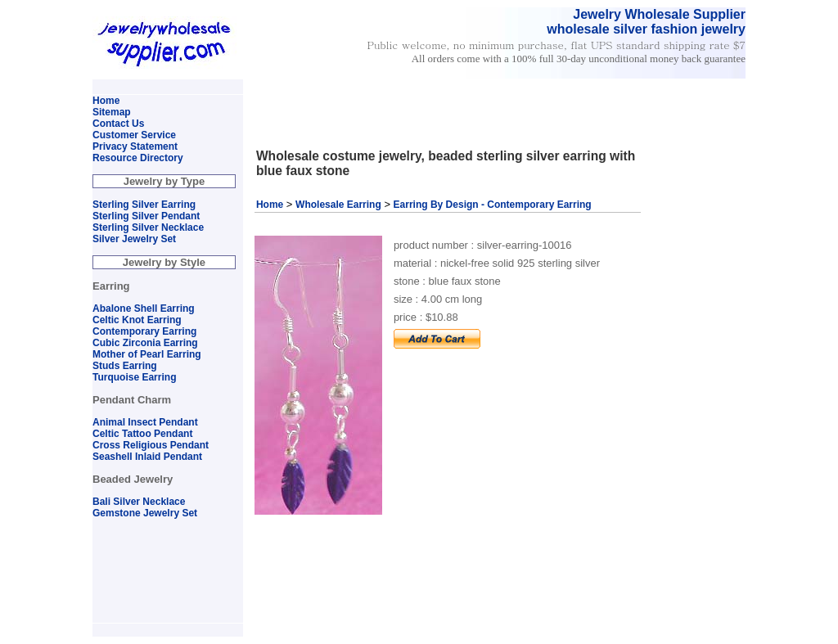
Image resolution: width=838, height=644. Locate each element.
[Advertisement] (442, 86)
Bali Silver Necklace (139, 502)
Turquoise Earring (134, 377)
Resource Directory (138, 158)
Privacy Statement (135, 146)
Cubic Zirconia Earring (145, 343)
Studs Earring (125, 366)
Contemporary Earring (144, 331)
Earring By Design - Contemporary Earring (493, 205)
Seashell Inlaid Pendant (147, 457)
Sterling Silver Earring (144, 205)
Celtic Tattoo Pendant (142, 434)
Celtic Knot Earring (137, 320)
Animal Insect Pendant (145, 422)
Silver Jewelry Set (134, 239)
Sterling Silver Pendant (146, 216)
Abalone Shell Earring (144, 308)
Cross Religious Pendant (151, 445)
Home (270, 205)
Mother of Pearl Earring (147, 354)
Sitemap (112, 112)
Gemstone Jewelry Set (145, 513)
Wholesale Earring (338, 205)
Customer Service (134, 135)
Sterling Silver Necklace (148, 227)
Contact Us (118, 124)
